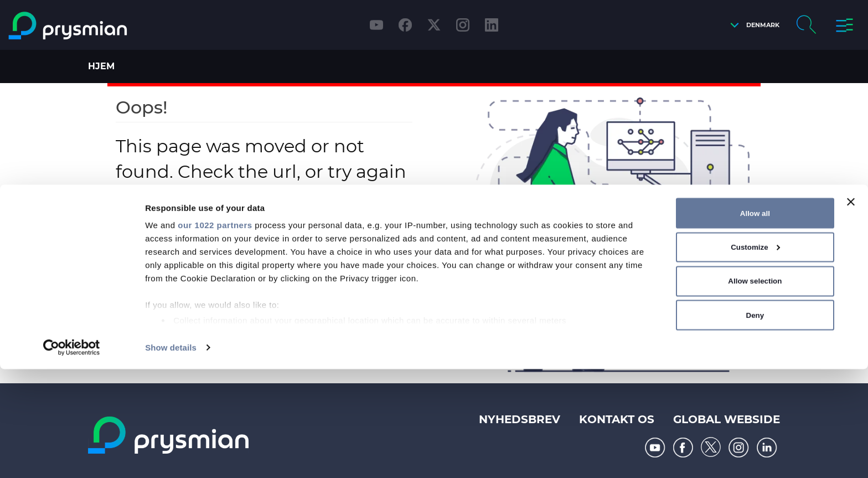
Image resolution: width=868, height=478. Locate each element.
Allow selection (755, 390)
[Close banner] (851, 311)
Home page (273, 227)
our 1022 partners (215, 334)
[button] (752, 25)
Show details (171, 456)
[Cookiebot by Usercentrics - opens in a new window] (72, 456)
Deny (755, 423)
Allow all (755, 322)
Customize (755, 356)
